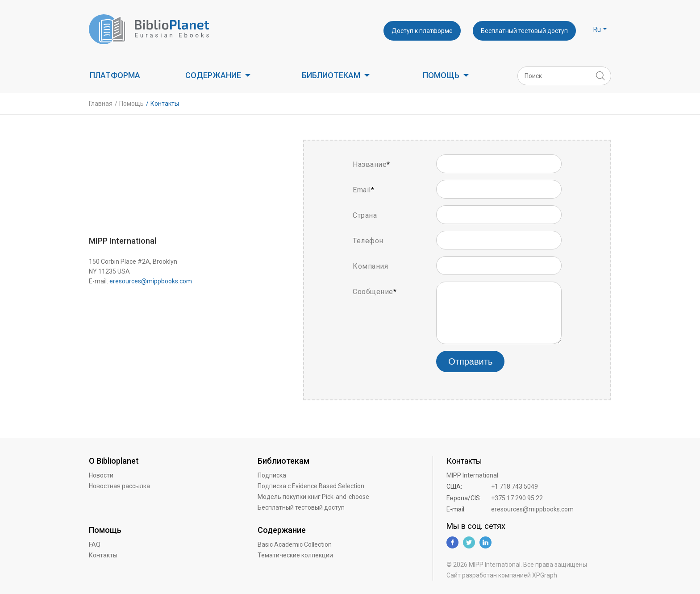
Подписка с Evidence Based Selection (311, 486)
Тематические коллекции (295, 555)
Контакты (103, 555)
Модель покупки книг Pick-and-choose (313, 497)
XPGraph (545, 575)
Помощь (441, 75)
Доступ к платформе (422, 31)
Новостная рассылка (119, 486)
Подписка (272, 475)
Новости (101, 475)
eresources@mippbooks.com (151, 281)
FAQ (95, 544)
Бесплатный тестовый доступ (524, 31)
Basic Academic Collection (295, 544)
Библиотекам (331, 75)
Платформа (115, 75)
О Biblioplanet (114, 461)
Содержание (213, 75)
